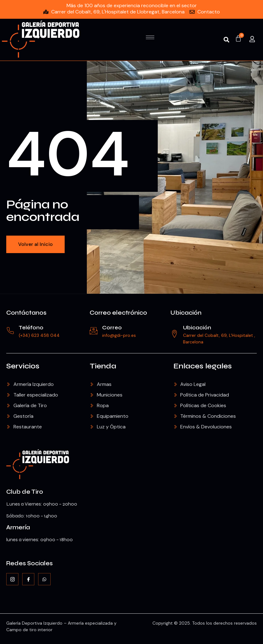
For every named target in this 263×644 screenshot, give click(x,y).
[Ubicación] (174, 334)
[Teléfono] (10, 331)
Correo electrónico (118, 313)
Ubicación (186, 313)
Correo (112, 328)
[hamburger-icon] (150, 37)
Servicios (23, 366)
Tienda (103, 366)
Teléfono (31, 328)
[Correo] (94, 331)
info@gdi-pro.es (119, 335)
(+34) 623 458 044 (39, 335)
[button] (227, 40)
